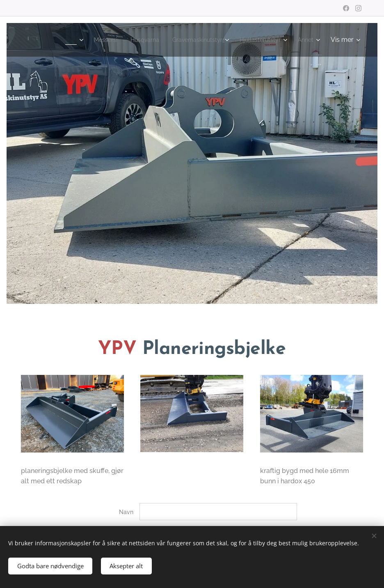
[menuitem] (87, 40)
